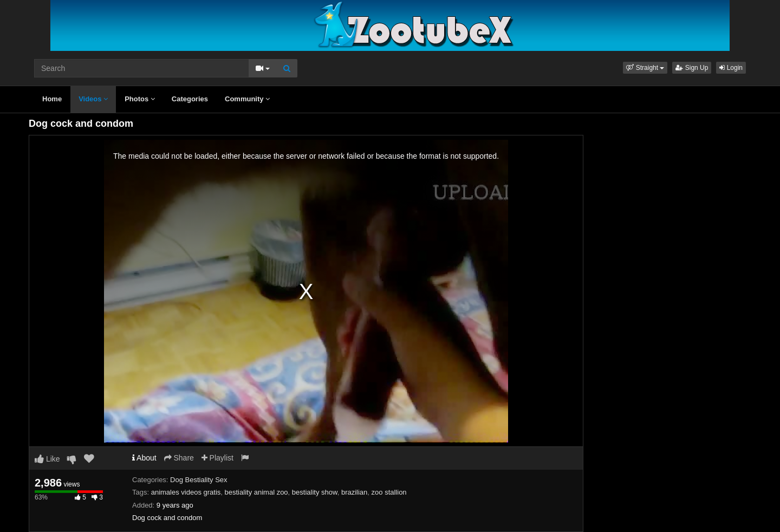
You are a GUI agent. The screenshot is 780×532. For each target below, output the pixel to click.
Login (731, 68)
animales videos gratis (186, 492)
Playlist (217, 458)
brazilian (354, 492)
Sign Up (692, 68)
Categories (190, 99)
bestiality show (315, 492)
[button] (645, 68)
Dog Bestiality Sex (199, 480)
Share (179, 458)
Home (52, 99)
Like (47, 459)
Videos (93, 99)
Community (247, 99)
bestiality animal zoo (256, 492)
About (144, 458)
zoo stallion (389, 492)
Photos (140, 99)
